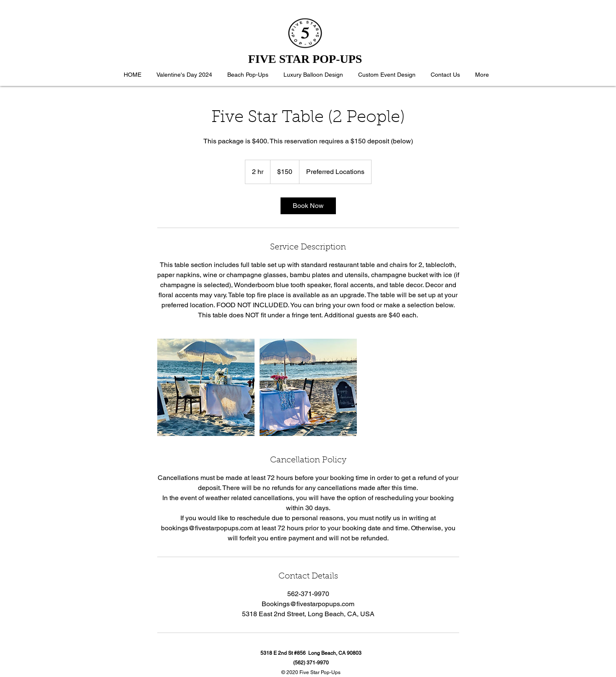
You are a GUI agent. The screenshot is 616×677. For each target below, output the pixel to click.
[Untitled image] (206, 387)
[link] (308, 206)
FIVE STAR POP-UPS (305, 59)
